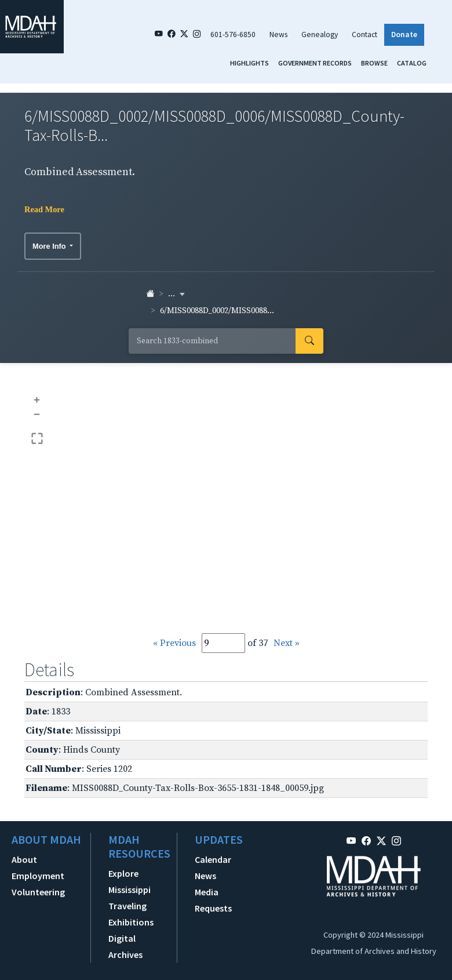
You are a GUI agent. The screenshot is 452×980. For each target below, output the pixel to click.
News (278, 35)
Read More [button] (44, 209)
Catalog (412, 63)
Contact (364, 35)
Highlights (249, 63)
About (24, 859)
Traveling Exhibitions (131, 914)
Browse (374, 63)
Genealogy (320, 35)
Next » (287, 643)
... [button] (177, 294)
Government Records (315, 63)
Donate (404, 35)
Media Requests (213, 900)
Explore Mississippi (130, 881)
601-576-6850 (233, 35)
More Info (50, 246)
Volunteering (38, 892)
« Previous (174, 643)
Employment (38, 876)
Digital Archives (125, 946)
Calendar (213, 859)
